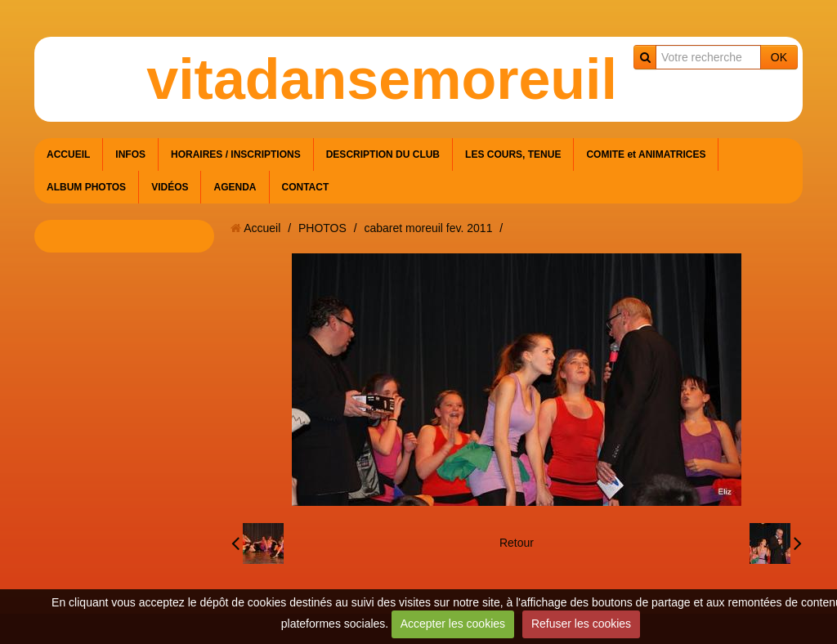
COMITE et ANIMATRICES (646, 154)
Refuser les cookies (581, 624)
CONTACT (306, 187)
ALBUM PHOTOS (86, 187)
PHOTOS (322, 228)
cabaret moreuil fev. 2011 (428, 228)
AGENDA (235, 187)
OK (779, 57)
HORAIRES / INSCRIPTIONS (236, 154)
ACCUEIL (68, 154)
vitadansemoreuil (382, 79)
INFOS (130, 154)
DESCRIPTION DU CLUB (383, 154)
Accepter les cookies (453, 624)
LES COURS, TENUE (513, 154)
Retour (517, 543)
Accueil (262, 228)
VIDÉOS (170, 187)
